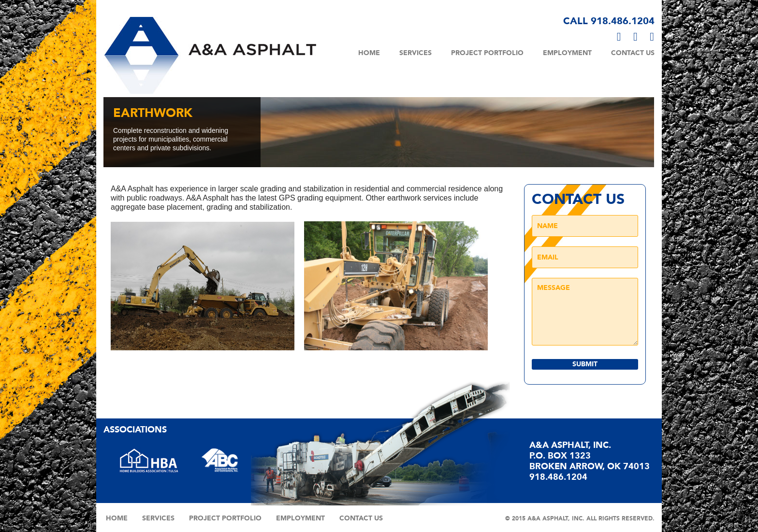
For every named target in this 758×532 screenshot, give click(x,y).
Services (415, 53)
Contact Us (633, 53)
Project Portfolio (487, 53)
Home (369, 53)
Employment (567, 53)
